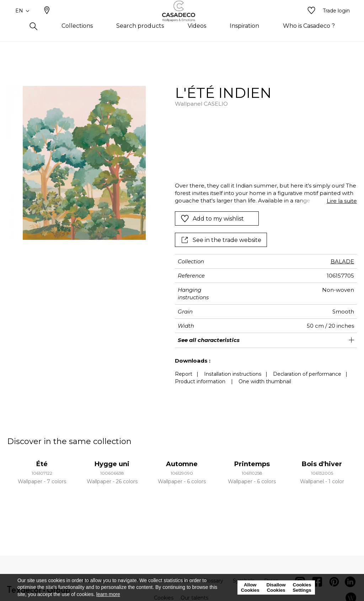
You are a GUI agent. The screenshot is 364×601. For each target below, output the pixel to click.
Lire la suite (342, 201)
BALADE (342, 261)
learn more (108, 594)
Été (42, 464)
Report (184, 374)
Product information (200, 381)
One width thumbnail (265, 381)
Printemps (252, 464)
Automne (182, 464)
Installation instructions (233, 374)
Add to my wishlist (212, 218)
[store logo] (182, 22)
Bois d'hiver (322, 464)
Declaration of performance (307, 374)
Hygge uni (112, 464)
